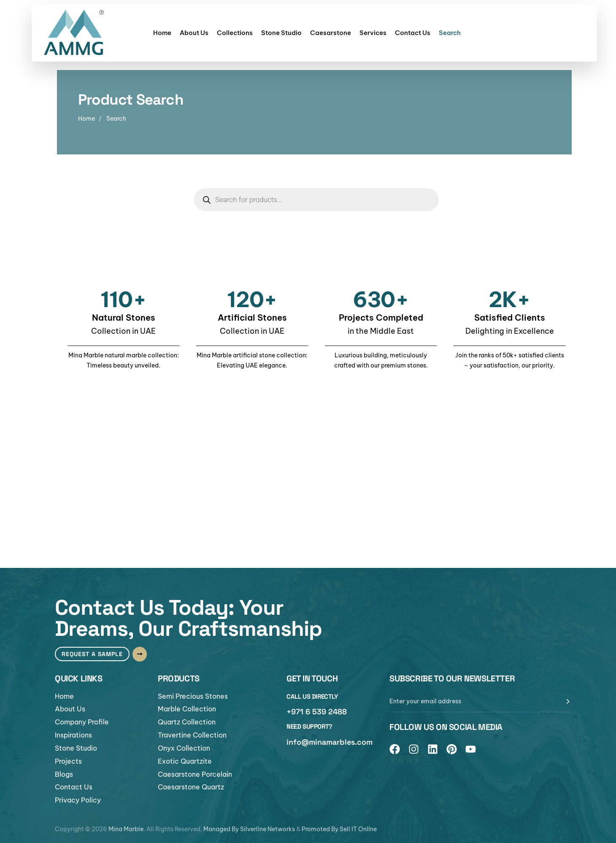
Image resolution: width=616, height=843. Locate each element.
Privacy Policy (78, 800)
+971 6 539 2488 (317, 711)
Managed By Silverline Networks (249, 829)
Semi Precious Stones (193, 696)
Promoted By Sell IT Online (339, 829)
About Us (194, 33)
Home (162, 33)
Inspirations (73, 735)
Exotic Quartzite (185, 761)
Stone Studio (281, 33)
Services (373, 33)
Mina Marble (126, 829)
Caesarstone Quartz (191, 787)
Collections (235, 33)
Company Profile (82, 722)
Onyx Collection (184, 748)
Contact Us (413, 33)
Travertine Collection (192, 735)
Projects (68, 761)
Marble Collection (187, 709)
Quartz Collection (187, 722)
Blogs (64, 774)
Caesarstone (331, 33)
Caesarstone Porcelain (195, 774)
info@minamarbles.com (330, 742)
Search (450, 33)
